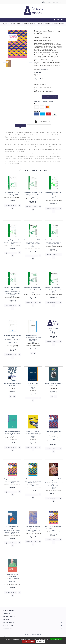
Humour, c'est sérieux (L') (54, 383)
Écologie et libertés (33, 527)
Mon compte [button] (58, 2)
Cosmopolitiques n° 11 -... (33, 192)
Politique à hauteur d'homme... (12, 575)
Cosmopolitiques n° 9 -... (54, 288)
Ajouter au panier (50, 97)
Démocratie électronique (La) (12, 336)
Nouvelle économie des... (12, 383)
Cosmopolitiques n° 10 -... (12, 192)
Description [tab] (20, 126)
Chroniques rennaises (33, 479)
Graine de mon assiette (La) (54, 480)
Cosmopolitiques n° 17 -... (33, 288)
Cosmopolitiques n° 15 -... (54, 240)
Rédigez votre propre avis (39, 126)
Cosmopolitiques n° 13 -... (12, 240)
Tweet (43, 114)
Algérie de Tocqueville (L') (54, 432)
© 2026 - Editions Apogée (33, 635)
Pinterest (49, 114)
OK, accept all (56, 639)
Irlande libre (54, 329)
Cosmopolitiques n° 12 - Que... (54, 193)
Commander (48, 2)
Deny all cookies (28, 642)
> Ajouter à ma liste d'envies (44, 101)
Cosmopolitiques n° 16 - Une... (12, 289)
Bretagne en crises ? (33, 431)
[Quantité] (36, 97)
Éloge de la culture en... (12, 479)
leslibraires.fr (45, 70)
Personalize (40, 642)
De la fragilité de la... (12, 431)
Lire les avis (39, 75)
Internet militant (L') (33, 335)
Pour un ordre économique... (33, 384)
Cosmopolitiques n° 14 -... (33, 240)
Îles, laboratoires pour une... (12, 528)
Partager (37, 114)
